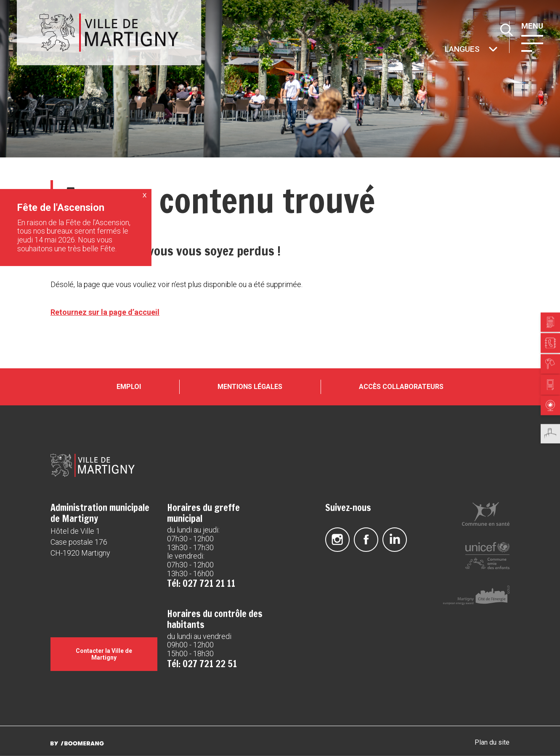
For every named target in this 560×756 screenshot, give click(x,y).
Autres (444, 50)
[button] (532, 43)
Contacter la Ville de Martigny (104, 654)
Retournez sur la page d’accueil (105, 312)
